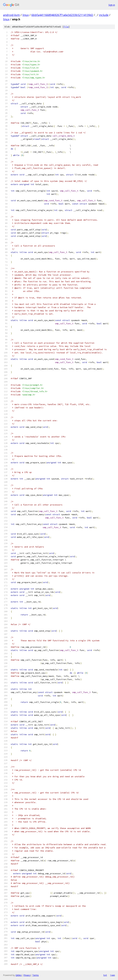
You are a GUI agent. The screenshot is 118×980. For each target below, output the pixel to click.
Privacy (27, 975)
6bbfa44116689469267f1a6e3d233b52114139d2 (62, 15)
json (112, 975)
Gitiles (19, 975)
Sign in (112, 5)
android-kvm (11, 15)
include (104, 15)
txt (105, 975)
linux (26, 15)
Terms (35, 975)
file (66, 27)
